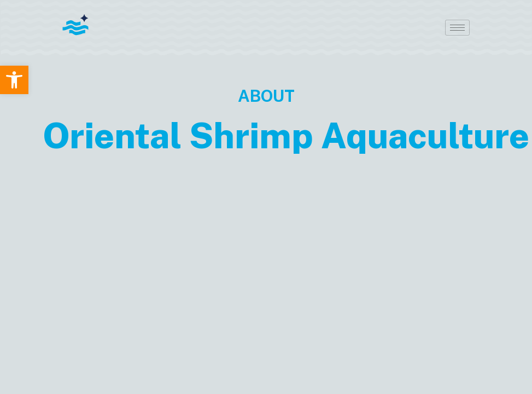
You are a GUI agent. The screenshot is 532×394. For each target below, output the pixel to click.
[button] (14, 80)
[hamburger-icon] (457, 28)
